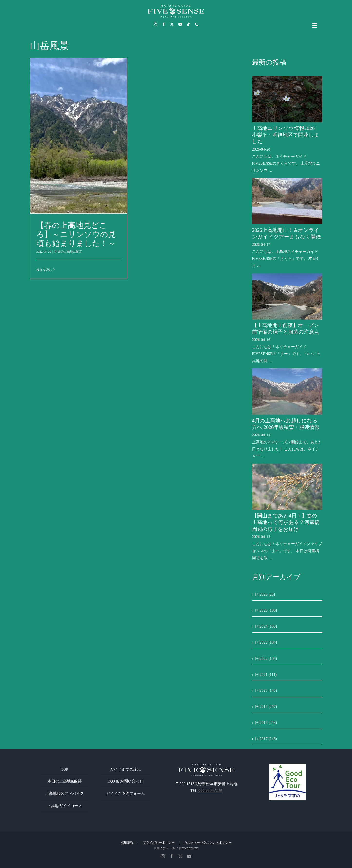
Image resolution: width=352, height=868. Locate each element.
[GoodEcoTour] (287, 765)
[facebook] (164, 24)
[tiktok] (188, 24)
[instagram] (155, 24)
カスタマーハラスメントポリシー (208, 843)
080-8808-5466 (210, 791)
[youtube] (180, 24)
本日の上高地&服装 (68, 252)
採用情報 (127, 843)
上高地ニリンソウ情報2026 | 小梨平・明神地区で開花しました (286, 135)
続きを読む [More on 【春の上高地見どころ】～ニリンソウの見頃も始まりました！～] (44, 270)
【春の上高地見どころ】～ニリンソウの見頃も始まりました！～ (76, 234)
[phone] (197, 24)
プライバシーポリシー (159, 843)
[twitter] (172, 24)
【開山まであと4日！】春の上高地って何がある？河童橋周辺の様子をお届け (286, 522)
